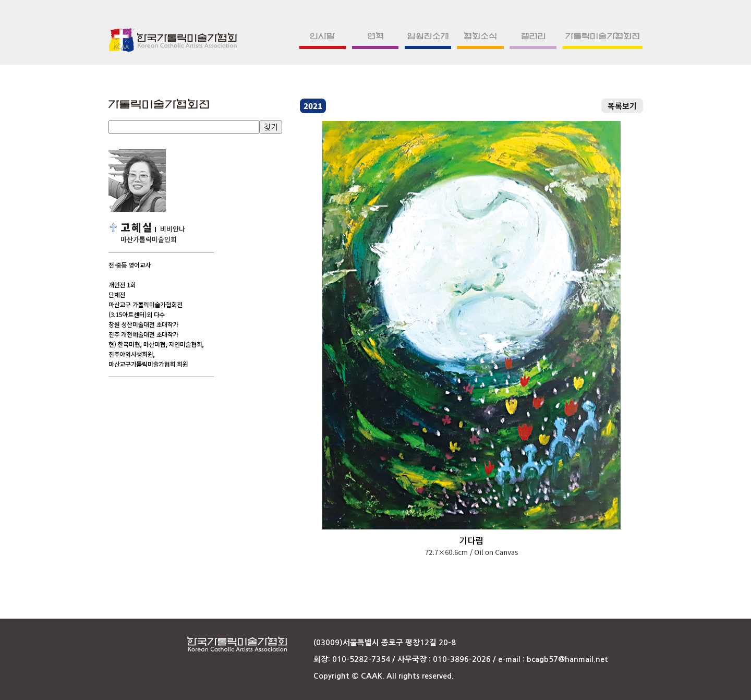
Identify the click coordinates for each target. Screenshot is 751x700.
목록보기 (622, 106)
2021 (313, 106)
